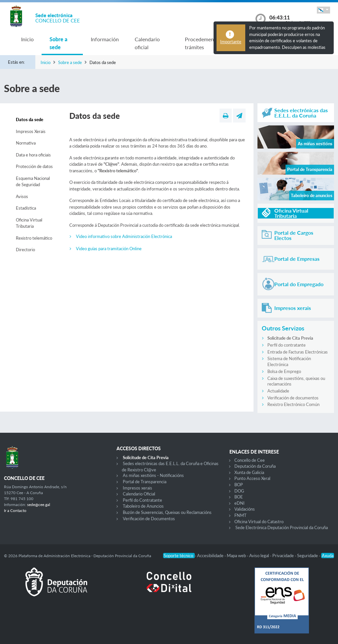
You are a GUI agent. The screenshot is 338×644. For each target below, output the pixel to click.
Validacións (245, 509)
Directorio (25, 250)
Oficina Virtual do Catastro (259, 522)
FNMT (240, 515)
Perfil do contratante (287, 345)
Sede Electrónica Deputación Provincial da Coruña (282, 527)
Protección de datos (34, 166)
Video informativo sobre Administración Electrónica (124, 236)
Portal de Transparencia (145, 482)
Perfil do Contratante (142, 500)
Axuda (328, 556)
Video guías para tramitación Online (109, 249)
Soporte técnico (179, 556)
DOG (239, 491)
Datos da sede (30, 119)
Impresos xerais (137, 488)
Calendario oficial (147, 43)
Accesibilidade (211, 556)
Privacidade (284, 556)
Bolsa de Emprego (284, 371)
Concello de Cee (250, 460)
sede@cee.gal (39, 505)
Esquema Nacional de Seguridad (33, 182)
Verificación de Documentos (149, 519)
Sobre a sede (58, 43)
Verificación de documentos (293, 398)
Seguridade (308, 556)
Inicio (27, 39)
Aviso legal (260, 556)
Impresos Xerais (31, 131)
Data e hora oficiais (33, 155)
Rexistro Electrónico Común (293, 404)
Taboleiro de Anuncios (143, 506)
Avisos (22, 196)
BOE (239, 497)
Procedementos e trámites (205, 43)
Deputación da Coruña (255, 466)
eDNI (239, 503)
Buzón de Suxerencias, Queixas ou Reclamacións (167, 512)
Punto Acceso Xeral (252, 478)
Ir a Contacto (15, 510)
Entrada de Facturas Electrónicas (298, 352)
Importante (231, 42)
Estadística (26, 208)
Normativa (26, 143)
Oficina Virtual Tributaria (29, 223)
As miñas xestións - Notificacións (153, 475)
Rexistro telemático (34, 238)
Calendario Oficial (139, 494)
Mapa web (237, 556)
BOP (239, 485)
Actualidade (278, 391)
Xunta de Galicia (249, 472)
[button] (323, 10)
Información (105, 39)
